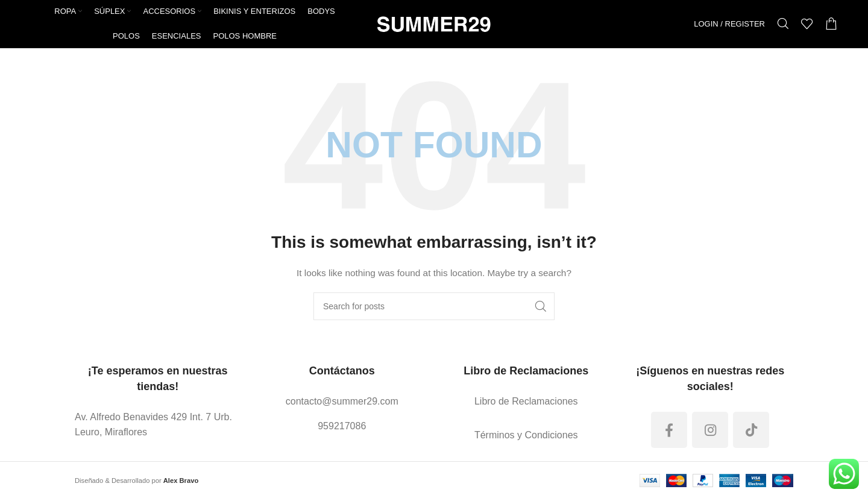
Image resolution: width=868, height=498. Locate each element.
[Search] (783, 24)
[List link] (158, 425)
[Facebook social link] (669, 430)
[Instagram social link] (710, 430)
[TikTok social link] (751, 430)
